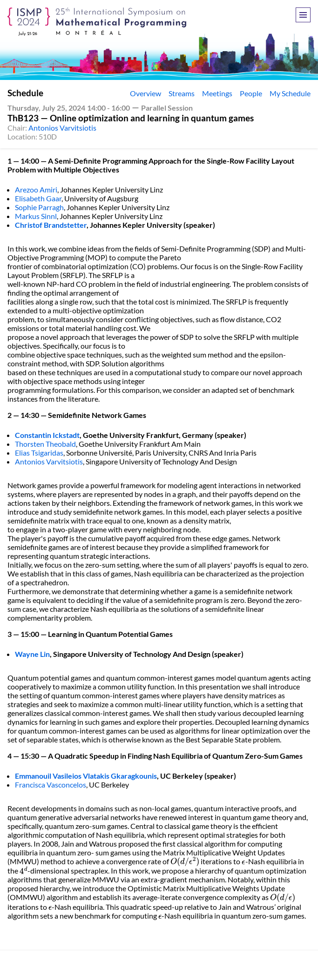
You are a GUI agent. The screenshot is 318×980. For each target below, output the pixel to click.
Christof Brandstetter (51, 225)
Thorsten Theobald (45, 444)
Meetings (217, 93)
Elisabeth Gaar (38, 198)
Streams (182, 93)
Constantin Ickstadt (47, 435)
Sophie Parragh (39, 207)
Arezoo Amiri (36, 189)
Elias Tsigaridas (39, 453)
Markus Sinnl (36, 216)
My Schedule (290, 93)
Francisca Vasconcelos (51, 785)
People (251, 93)
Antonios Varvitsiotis (62, 128)
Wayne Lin (32, 654)
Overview (145, 93)
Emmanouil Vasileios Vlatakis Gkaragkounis (86, 776)
